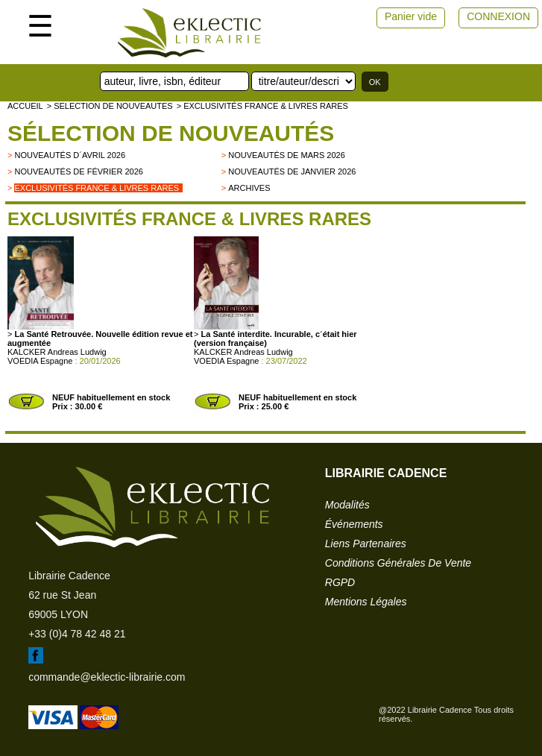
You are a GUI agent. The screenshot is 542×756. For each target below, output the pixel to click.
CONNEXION (498, 16)
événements (354, 524)
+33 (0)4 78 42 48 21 (77, 634)
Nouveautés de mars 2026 (287, 155)
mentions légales (366, 602)
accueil (25, 106)
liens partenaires (366, 544)
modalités (347, 505)
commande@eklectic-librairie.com (107, 677)
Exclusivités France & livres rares (97, 188)
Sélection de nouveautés (171, 133)
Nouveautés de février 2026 (78, 171)
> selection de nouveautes (110, 106)
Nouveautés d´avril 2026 (70, 155)
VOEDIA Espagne (40, 361)
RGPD (340, 582)
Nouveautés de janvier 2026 (292, 171)
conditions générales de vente (398, 563)
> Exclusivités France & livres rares (262, 106)
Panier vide (411, 16)
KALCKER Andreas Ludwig (57, 352)
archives (249, 188)
